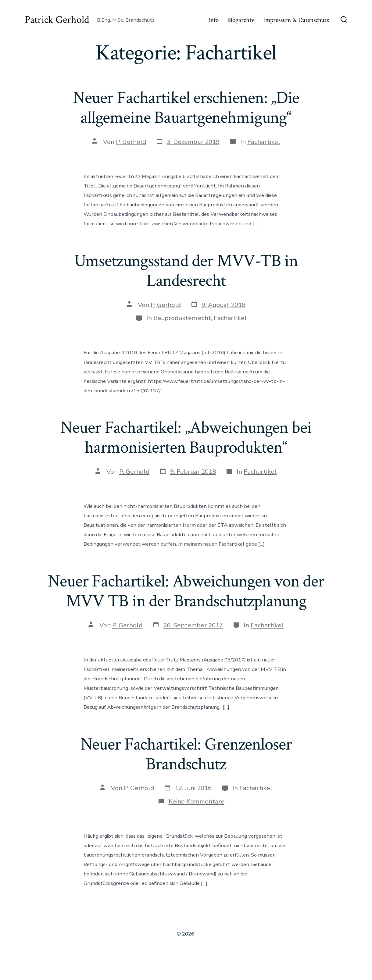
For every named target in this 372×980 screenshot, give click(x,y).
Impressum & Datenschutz (296, 20)
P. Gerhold (131, 142)
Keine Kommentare (197, 801)
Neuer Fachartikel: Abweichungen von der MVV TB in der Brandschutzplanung (186, 591)
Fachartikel (264, 142)
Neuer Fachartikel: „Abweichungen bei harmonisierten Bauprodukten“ (186, 438)
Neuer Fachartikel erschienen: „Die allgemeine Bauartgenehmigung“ (186, 108)
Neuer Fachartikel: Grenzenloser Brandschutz (186, 754)
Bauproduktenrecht (182, 318)
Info (213, 20)
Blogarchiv (241, 20)
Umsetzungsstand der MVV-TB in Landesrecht (186, 271)
